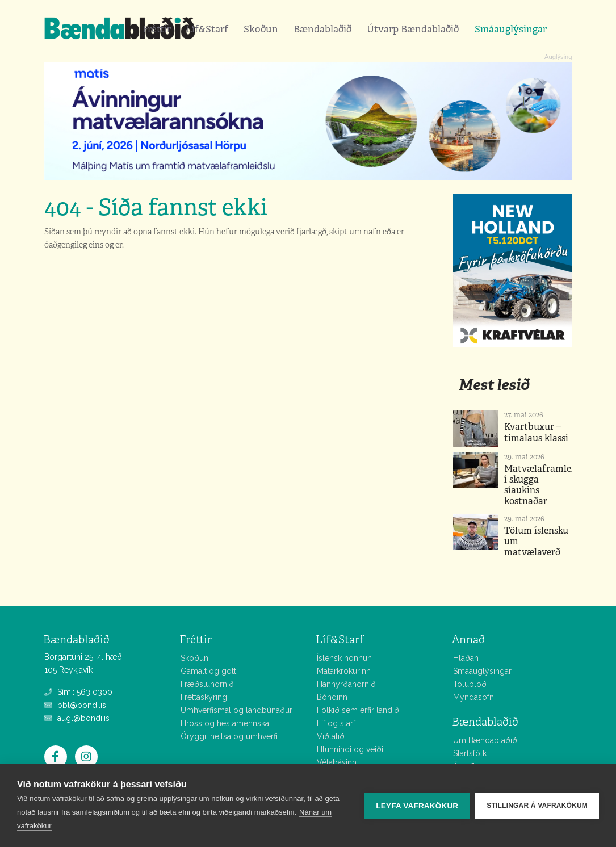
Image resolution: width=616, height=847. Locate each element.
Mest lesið (494, 385)
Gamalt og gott (208, 671)
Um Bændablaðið (485, 740)
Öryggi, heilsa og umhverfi (229, 736)
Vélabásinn (337, 762)
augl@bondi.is (77, 718)
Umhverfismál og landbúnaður (236, 710)
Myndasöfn (473, 697)
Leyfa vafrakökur (417, 806)
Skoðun (261, 29)
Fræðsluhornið (207, 684)
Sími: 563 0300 (78, 692)
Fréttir (157, 29)
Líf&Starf (207, 29)
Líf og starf (336, 723)
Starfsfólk (470, 753)
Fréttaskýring (204, 697)
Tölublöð (470, 684)
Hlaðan (466, 658)
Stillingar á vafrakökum (537, 806)
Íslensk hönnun (344, 658)
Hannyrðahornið (346, 684)
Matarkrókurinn (344, 671)
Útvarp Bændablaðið (413, 29)
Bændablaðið (322, 29)
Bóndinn (332, 697)
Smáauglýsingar (511, 29)
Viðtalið (331, 736)
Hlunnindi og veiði (350, 749)
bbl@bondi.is (75, 705)
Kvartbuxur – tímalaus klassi (536, 432)
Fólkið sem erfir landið (358, 710)
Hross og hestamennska (225, 723)
